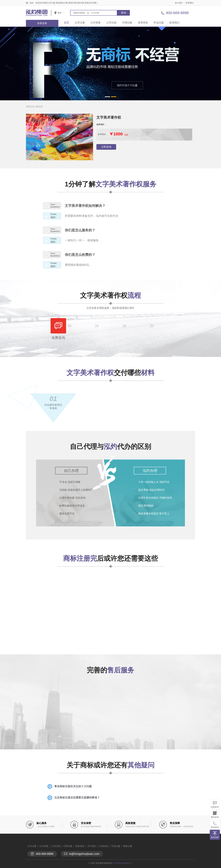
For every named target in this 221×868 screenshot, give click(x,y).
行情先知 (104, 846)
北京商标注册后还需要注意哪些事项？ (77, 798)
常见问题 (159, 23)
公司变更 (96, 23)
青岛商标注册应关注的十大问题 (73, 786)
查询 (123, 13)
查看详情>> (125, 636)
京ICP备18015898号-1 (122, 863)
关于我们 (92, 846)
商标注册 (128, 846)
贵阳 (59, 13)
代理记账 (127, 23)
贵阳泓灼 (30, 107)
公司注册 (80, 23)
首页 (67, 23)
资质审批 (143, 23)
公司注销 (111, 23)
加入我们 (179, 3)
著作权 (39, 107)
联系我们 (190, 3)
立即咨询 (106, 147)
